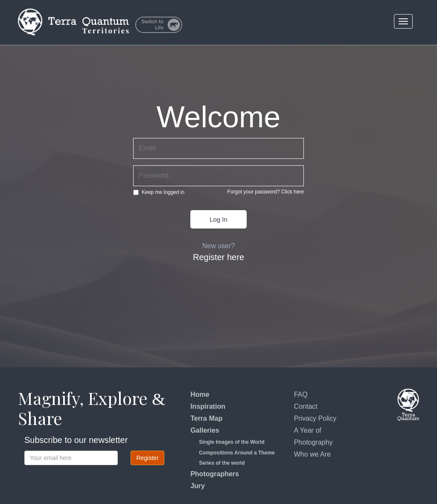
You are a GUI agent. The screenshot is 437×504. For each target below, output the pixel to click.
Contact (306, 406)
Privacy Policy (315, 418)
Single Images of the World (232, 442)
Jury (198, 486)
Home (200, 394)
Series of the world (222, 463)
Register (147, 458)
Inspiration (208, 406)
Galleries (205, 430)
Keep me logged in (159, 192)
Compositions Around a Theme (237, 453)
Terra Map (206, 418)
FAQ (301, 394)
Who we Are (312, 454)
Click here (293, 192)
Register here (218, 257)
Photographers (215, 474)
